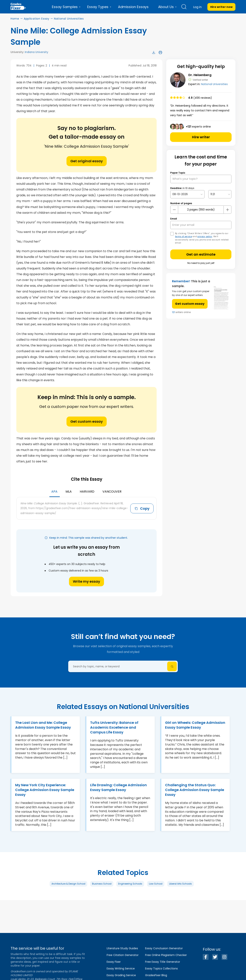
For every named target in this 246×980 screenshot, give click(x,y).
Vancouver (112, 492)
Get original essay (87, 161)
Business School (102, 884)
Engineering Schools (130, 884)
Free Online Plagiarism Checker (166, 955)
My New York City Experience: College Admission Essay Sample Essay (45, 790)
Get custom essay (87, 421)
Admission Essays (133, 7)
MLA (69, 492)
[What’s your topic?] (201, 179)
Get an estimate (201, 254)
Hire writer (201, 137)
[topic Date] (187, 194)
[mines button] (174, 210)
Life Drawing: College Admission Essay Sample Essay (118, 787)
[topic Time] (220, 194)
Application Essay (37, 19)
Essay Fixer (114, 962)
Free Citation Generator (123, 955)
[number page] (201, 210)
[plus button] (227, 210)
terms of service (184, 237)
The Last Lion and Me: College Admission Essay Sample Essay (43, 725)
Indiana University (37, 52)
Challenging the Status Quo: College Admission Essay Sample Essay (195, 790)
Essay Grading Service (121, 975)
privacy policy (205, 237)
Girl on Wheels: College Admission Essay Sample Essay (195, 725)
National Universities (69, 19)
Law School (156, 884)
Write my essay (86, 581)
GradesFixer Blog (156, 975)
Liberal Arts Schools (180, 884)
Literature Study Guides (122, 948)
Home (15, 19)
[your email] (201, 225)
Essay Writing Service (121, 968)
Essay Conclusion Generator (164, 948)
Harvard (87, 492)
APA (54, 492)
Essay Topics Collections (161, 968)
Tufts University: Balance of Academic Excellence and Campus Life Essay (114, 727)
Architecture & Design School (68, 884)
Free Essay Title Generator (163, 962)
